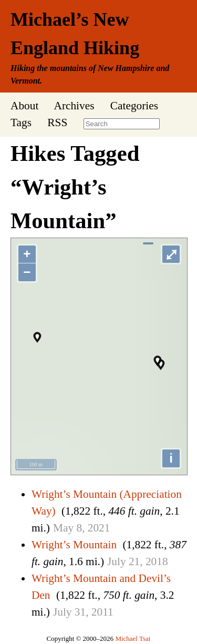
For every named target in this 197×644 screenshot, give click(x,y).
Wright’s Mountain (74, 545)
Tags (21, 122)
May (63, 528)
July (117, 561)
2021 (99, 528)
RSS (57, 122)
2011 (102, 612)
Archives (74, 106)
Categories (134, 106)
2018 (157, 561)
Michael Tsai (133, 638)
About (24, 106)
